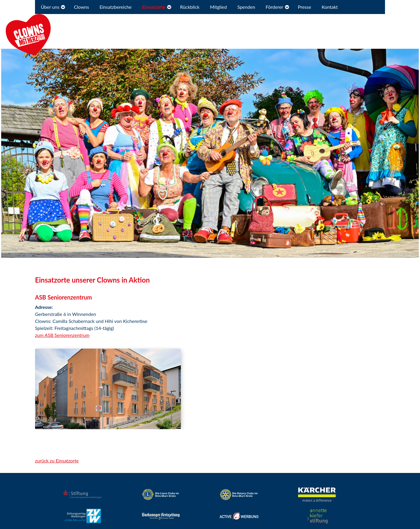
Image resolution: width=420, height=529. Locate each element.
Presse (304, 7)
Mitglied (218, 7)
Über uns (50, 7)
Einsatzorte (154, 7)
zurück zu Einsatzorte (57, 461)
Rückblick (190, 7)
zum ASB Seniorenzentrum (62, 335)
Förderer (274, 7)
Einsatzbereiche (116, 7)
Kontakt (330, 7)
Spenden (246, 7)
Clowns (81, 7)
